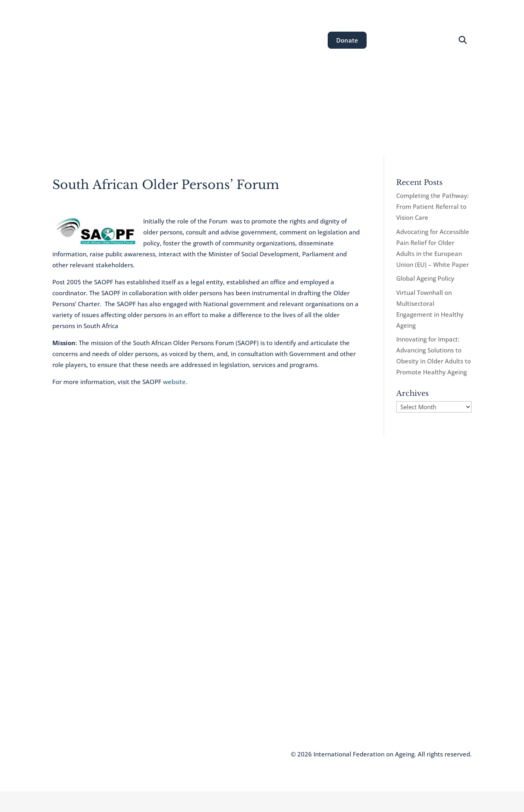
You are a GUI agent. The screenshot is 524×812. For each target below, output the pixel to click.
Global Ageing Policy (425, 278)
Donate (347, 40)
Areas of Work (202, 118)
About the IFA (148, 118)
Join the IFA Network (80, 683)
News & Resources (310, 118)
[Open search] (463, 40)
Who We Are (69, 670)
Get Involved (369, 118)
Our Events (253, 118)
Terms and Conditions (151, 754)
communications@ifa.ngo (239, 672)
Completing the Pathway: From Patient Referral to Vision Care (433, 206)
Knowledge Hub (74, 707)
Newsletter (67, 695)
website (174, 382)
